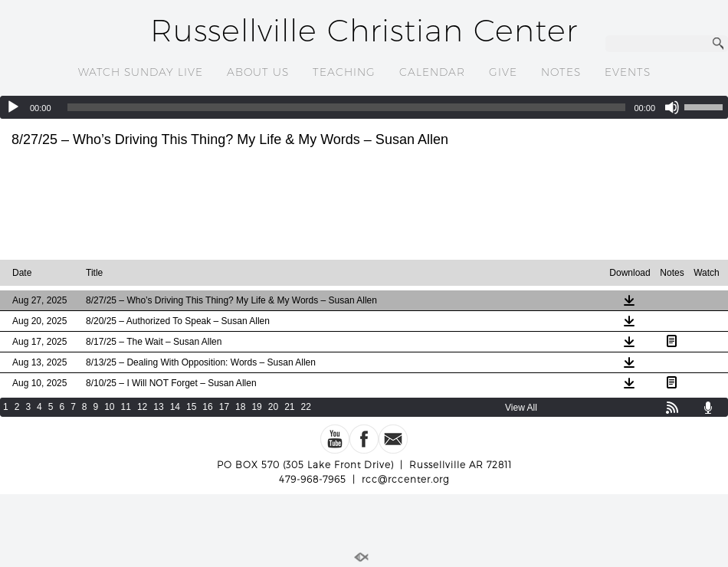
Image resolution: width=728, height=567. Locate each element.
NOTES (561, 72)
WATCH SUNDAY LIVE (141, 72)
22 (306, 407)
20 (273, 407)
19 (256, 407)
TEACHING (344, 72)
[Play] (13, 107)
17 (224, 407)
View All (521, 408)
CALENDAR (432, 72)
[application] (364, 107)
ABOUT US (258, 72)
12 (142, 407)
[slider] (347, 107)
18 (240, 407)
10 (109, 407)
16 (207, 407)
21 (289, 407)
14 (175, 407)
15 (191, 407)
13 (158, 407)
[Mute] (672, 107)
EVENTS (628, 72)
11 (126, 407)
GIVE (503, 72)
